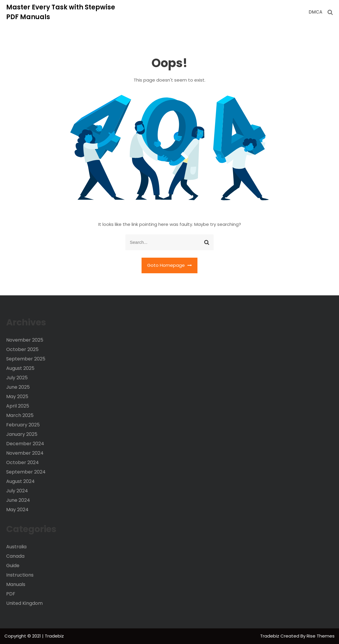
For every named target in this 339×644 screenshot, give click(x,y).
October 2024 (23, 462)
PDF (11, 594)
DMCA (315, 12)
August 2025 (20, 368)
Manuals (16, 584)
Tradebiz (270, 636)
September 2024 (26, 472)
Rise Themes (321, 636)
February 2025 (23, 425)
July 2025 (17, 378)
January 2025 (22, 434)
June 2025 (18, 387)
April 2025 (18, 406)
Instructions (20, 575)
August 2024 (20, 481)
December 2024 (25, 444)
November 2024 (25, 453)
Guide (13, 566)
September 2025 (26, 359)
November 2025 (25, 340)
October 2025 (22, 349)
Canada (15, 556)
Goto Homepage (169, 265)
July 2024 (17, 491)
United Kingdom (24, 603)
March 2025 (20, 415)
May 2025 (17, 397)
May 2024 (17, 510)
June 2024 (18, 500)
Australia (16, 547)
